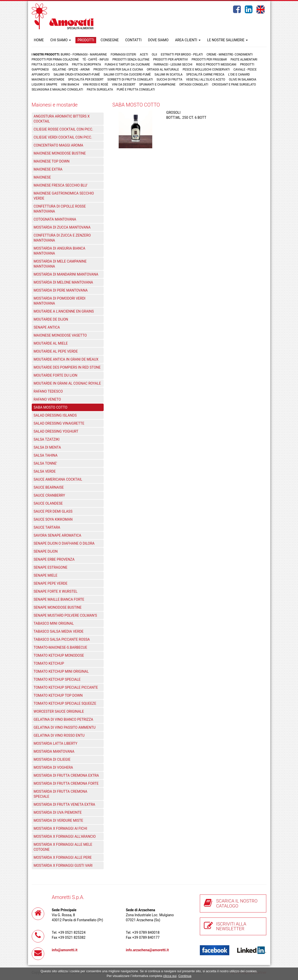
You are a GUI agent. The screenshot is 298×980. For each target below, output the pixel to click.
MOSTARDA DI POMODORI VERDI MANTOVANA (60, 301)
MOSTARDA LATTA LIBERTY (56, 743)
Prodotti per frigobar (209, 60)
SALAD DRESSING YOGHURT (56, 431)
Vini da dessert (124, 85)
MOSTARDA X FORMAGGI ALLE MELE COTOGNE (63, 847)
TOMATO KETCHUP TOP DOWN (58, 695)
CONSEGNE (110, 40)
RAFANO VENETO (47, 399)
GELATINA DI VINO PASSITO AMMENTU (65, 727)
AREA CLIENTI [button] (188, 40)
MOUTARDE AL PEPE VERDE (56, 351)
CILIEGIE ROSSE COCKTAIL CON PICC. (63, 129)
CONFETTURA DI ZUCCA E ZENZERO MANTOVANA (62, 238)
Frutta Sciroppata (86, 65)
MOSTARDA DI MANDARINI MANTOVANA (66, 274)
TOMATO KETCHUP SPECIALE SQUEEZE (65, 703)
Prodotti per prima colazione (55, 60)
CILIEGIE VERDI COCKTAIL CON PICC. (63, 137)
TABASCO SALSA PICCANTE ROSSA (62, 639)
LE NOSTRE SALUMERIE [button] (227, 40)
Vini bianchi (70, 85)
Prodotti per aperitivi (170, 60)
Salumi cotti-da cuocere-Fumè (127, 75)
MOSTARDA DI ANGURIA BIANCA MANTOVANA (60, 251)
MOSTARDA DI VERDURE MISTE (58, 820)
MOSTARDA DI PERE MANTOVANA (61, 290)
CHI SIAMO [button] (61, 40)
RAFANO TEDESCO (48, 391)
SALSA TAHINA (46, 455)
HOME (39, 40)
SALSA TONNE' (45, 463)
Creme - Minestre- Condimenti (230, 55)
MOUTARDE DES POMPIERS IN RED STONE (67, 367)
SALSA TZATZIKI (47, 439)
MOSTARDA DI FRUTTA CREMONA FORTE (66, 783)
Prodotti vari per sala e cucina (118, 70)
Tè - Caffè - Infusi (96, 60)
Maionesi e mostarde (48, 80)
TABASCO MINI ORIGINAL (54, 623)
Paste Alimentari (244, 60)
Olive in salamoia (243, 80)
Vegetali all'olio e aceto (206, 80)
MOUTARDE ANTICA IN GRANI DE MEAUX (66, 359)
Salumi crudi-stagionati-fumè (77, 75)
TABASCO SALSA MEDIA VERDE (59, 631)
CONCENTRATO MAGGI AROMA (59, 145)
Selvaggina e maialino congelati (57, 90)
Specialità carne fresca (205, 75)
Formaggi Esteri (123, 55)
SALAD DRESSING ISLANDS (55, 415)
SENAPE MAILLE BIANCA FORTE (59, 599)
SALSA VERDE (45, 471)
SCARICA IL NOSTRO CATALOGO (237, 903)
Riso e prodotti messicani (216, 65)
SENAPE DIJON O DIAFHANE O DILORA (64, 543)
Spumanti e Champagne (157, 85)
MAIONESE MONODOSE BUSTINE (60, 153)
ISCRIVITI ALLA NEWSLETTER (231, 926)
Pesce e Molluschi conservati (206, 70)
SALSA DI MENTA (47, 447)
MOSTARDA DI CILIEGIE (52, 759)
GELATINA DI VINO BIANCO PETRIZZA (63, 719)
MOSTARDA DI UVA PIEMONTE (58, 812)
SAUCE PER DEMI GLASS (53, 511)
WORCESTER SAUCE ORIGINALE (59, 711)
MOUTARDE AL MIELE (51, 343)
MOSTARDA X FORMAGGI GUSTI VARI (63, 865)
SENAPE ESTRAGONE (51, 567)
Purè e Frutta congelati (136, 90)
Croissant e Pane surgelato (234, 85)
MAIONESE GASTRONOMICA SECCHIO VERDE (64, 196)
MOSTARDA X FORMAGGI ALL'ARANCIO (65, 836)
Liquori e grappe (45, 85)
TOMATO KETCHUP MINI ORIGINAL (61, 671)
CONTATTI (133, 40)
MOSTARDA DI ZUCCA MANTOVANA (62, 227)
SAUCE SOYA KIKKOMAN (53, 519)
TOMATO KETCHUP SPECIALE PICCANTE (66, 687)
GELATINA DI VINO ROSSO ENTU (59, 735)
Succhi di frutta (169, 80)
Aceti (144, 55)
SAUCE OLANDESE (48, 503)
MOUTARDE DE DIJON (51, 319)
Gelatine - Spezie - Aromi (71, 70)
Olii (154, 55)
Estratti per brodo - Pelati (182, 55)
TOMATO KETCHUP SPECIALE (57, 679)
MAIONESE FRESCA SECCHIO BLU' (61, 185)
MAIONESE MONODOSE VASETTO (60, 335)
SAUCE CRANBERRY (49, 495)
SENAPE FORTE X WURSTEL (56, 591)
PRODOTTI (86, 40)
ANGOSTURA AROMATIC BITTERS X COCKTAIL (62, 119)
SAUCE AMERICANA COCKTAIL (58, 479)
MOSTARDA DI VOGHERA (53, 767)
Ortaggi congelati (194, 85)
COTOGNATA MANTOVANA (55, 219)
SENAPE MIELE (46, 575)
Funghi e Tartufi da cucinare (127, 65)
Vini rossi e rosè (96, 85)
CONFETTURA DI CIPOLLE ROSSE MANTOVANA (60, 209)
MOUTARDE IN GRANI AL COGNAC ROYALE (67, 383)
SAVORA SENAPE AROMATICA (58, 535)
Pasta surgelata (100, 90)
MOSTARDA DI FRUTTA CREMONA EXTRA (66, 775)
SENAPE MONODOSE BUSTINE (58, 607)
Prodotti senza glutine (131, 60)
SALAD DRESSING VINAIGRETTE (59, 423)
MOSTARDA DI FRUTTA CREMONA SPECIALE (61, 794)
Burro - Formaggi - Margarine (84, 55)
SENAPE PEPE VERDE (51, 583)
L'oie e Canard (239, 75)
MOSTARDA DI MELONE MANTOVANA (63, 282)
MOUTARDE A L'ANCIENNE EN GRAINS (64, 311)
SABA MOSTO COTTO (51, 407)
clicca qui (170, 976)
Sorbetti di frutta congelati (130, 80)
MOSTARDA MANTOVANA (54, 751)
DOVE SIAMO (158, 40)
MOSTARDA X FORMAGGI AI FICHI (60, 828)
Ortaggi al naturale (163, 70)
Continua (185, 976)
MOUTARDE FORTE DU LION (56, 375)
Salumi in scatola (169, 75)
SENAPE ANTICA (47, 327)
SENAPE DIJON (46, 551)
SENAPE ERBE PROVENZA (54, 559)
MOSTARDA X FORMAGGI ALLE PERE (63, 857)
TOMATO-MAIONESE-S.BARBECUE (60, 647)
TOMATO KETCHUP (49, 663)
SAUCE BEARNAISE (49, 487)
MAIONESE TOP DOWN (52, 161)
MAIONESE (42, 177)
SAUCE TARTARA (47, 527)
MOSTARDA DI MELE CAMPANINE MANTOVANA (60, 264)
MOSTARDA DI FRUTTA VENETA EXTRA (64, 804)
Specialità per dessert (86, 80)
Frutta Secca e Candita (50, 65)
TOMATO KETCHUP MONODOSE (59, 655)
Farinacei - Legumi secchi (173, 65)
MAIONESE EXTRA (48, 169)
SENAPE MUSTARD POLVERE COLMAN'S (65, 615)
